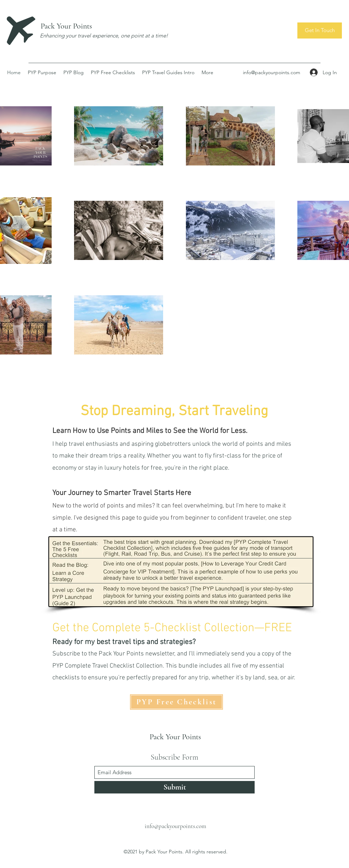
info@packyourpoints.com (272, 72)
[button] (320, 30)
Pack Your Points (66, 26)
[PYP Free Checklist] (176, 702)
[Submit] (174, 787)
